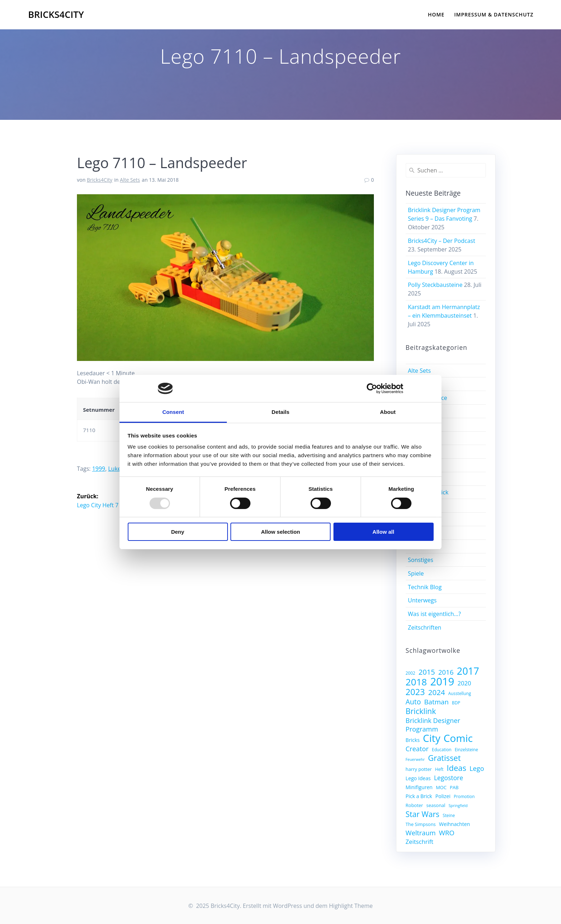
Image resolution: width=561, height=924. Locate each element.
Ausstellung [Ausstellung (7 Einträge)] (460, 693)
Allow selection (280, 532)
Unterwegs (422, 600)
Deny (178, 532)
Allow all (383, 532)
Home (436, 14)
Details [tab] (280, 412)
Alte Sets (130, 180)
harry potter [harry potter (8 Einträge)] (419, 769)
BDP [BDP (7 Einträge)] (456, 703)
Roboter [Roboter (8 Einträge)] (414, 805)
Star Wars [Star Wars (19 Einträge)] (423, 814)
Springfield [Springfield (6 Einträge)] (458, 806)
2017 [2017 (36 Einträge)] (468, 671)
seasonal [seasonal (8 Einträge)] (436, 805)
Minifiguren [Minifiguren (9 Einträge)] (419, 787)
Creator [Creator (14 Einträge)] (417, 749)
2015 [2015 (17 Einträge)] (427, 672)
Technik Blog (425, 587)
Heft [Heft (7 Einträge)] (439, 769)
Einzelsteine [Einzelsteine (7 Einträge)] (466, 749)
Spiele (416, 573)
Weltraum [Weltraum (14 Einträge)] (421, 833)
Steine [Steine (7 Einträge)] (449, 815)
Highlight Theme (351, 906)
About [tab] (388, 412)
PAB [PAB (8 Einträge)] (454, 787)
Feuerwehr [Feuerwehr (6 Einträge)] (415, 759)
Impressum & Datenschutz (494, 14)
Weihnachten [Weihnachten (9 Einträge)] (455, 824)
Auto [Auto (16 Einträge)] (413, 702)
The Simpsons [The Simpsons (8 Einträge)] (421, 824)
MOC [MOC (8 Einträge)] (441, 787)
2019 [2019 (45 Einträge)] (442, 681)
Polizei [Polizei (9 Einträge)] (443, 796)
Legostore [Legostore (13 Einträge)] (448, 778)
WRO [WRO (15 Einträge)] (447, 833)
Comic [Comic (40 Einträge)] (458, 738)
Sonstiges (421, 560)
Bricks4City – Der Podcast (442, 241)
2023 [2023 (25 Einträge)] (415, 692)
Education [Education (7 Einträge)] (442, 749)
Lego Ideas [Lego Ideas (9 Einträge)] (418, 778)
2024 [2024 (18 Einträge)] (437, 692)
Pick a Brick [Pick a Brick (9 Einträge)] (419, 796)
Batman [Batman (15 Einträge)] (436, 702)
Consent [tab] (173, 412)
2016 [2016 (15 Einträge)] (446, 672)
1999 (99, 469)
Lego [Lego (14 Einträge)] (477, 768)
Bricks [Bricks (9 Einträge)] (413, 740)
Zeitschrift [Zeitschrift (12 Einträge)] (420, 842)
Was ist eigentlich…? (434, 614)
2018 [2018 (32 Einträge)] (416, 682)
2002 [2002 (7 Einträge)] (411, 673)
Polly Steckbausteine (435, 285)
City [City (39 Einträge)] (432, 738)
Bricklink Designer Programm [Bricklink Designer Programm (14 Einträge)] (433, 725)
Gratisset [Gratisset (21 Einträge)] (444, 758)
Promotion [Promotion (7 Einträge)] (464, 796)
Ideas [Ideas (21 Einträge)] (457, 768)
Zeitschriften (425, 627)
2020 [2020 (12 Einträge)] (464, 683)
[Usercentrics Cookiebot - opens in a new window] (372, 388)
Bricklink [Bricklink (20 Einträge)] (421, 711)
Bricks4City (56, 15)
